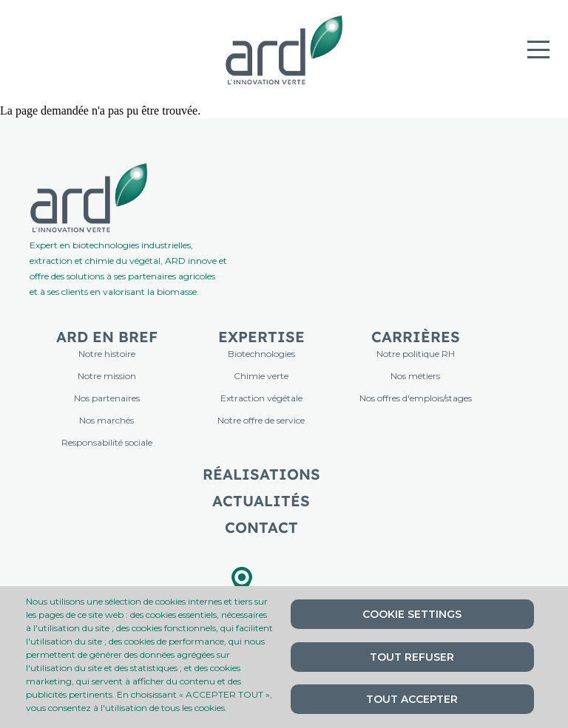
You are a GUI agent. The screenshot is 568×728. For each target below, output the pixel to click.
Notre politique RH (416, 354)
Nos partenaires (107, 398)
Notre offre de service (261, 420)
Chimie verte (261, 376)
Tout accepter (412, 699)
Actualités (261, 501)
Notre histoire (107, 354)
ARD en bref (107, 337)
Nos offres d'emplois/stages (416, 398)
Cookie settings (412, 614)
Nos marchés (106, 420)
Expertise (261, 337)
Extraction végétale (261, 398)
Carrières (416, 337)
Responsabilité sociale (107, 442)
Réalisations (261, 474)
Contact (261, 527)
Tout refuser (412, 657)
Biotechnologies (261, 354)
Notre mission (107, 376)
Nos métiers (415, 376)
